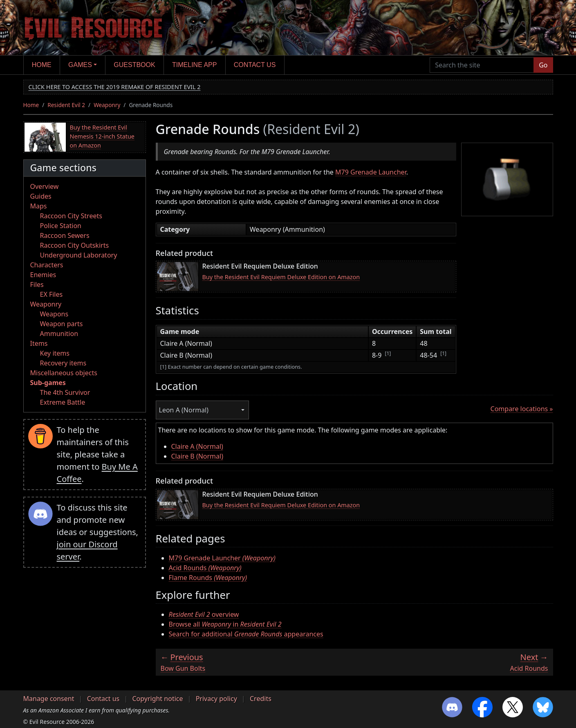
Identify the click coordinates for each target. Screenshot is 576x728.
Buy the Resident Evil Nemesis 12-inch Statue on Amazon (102, 136)
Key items (55, 353)
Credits (261, 699)
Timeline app (194, 65)
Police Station (61, 226)
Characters (47, 265)
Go (543, 65)
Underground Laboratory (79, 255)
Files (37, 284)
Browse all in (225, 624)
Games (80, 65)
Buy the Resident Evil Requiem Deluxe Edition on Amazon (281, 277)
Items (39, 343)
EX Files (52, 294)
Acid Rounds (205, 568)
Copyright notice (157, 699)
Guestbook (134, 65)
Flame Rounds (208, 578)
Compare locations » (522, 409)
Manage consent (49, 699)
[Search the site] (482, 65)
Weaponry (107, 105)
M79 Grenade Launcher (371, 172)
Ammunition (59, 334)
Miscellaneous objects (64, 373)
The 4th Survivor (65, 392)
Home (42, 65)
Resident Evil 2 (66, 105)
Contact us (255, 65)
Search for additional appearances (246, 634)
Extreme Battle (63, 402)
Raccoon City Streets (71, 216)
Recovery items (63, 363)
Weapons (54, 314)
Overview (45, 186)
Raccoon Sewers (65, 235)
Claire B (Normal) (197, 456)
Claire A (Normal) (197, 446)
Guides (41, 196)
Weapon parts (62, 324)
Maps (39, 206)
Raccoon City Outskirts (75, 245)
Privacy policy (216, 699)
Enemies (43, 275)
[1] (388, 353)
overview (204, 614)
